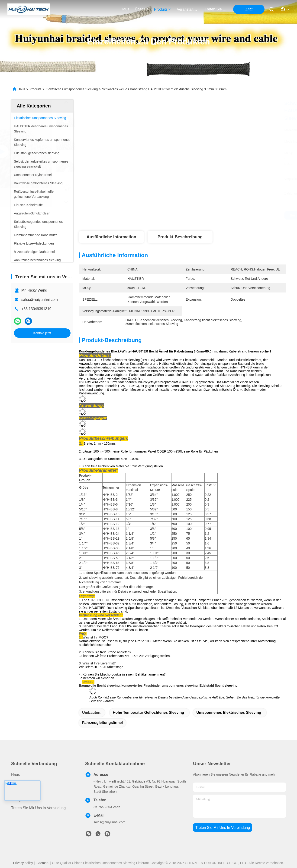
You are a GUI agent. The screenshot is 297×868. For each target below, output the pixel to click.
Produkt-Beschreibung (180, 237)
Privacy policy (23, 863)
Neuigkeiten (21, 800)
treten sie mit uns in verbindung (216, 9)
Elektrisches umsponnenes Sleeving (72, 89)
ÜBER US (19, 791)
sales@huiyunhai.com (40, 300)
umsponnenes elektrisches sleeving (229, 712)
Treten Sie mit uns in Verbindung (38, 808)
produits (163, 9)
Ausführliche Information (111, 237)
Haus (125, 9)
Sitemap (42, 863)
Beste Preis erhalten (224, 215)
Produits (35, 89)
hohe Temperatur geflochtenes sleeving (148, 712)
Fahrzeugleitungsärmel (102, 723)
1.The (83, 600)
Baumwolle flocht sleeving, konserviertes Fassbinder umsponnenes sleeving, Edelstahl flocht (151, 686)
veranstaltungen (188, 9)
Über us (142, 9)
